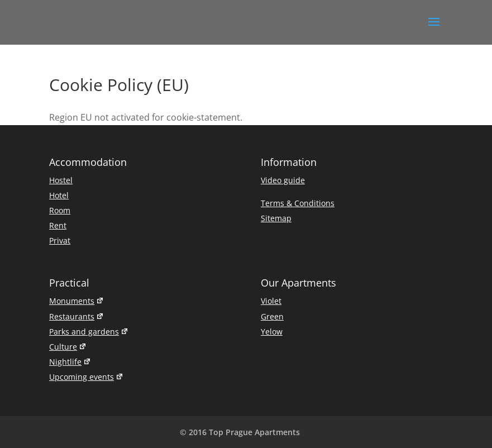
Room (60, 210)
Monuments (77, 301)
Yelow (272, 332)
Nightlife (70, 362)
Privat (60, 240)
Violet (271, 301)
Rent (58, 225)
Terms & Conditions (298, 203)
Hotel (59, 195)
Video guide (283, 180)
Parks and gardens (89, 332)
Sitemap (276, 218)
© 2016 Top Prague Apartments (240, 432)
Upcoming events (86, 377)
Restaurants (77, 316)
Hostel (61, 180)
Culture (68, 347)
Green (272, 316)
